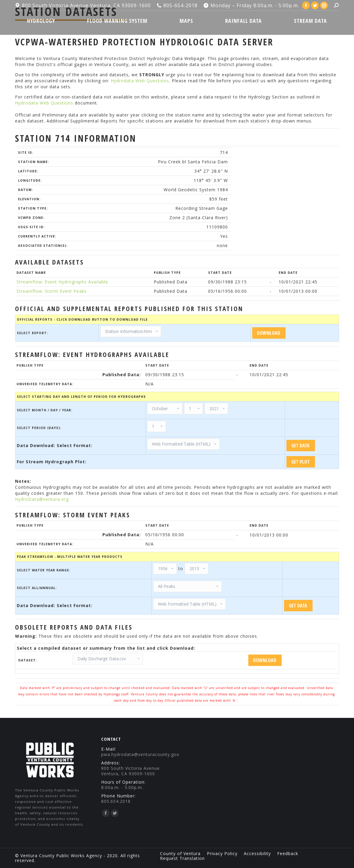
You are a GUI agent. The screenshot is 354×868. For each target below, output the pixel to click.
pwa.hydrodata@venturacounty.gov (140, 754)
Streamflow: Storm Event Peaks (52, 291)
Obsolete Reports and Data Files (74, 627)
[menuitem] (41, 21)
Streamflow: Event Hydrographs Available (62, 282)
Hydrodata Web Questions (140, 81)
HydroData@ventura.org (42, 499)
